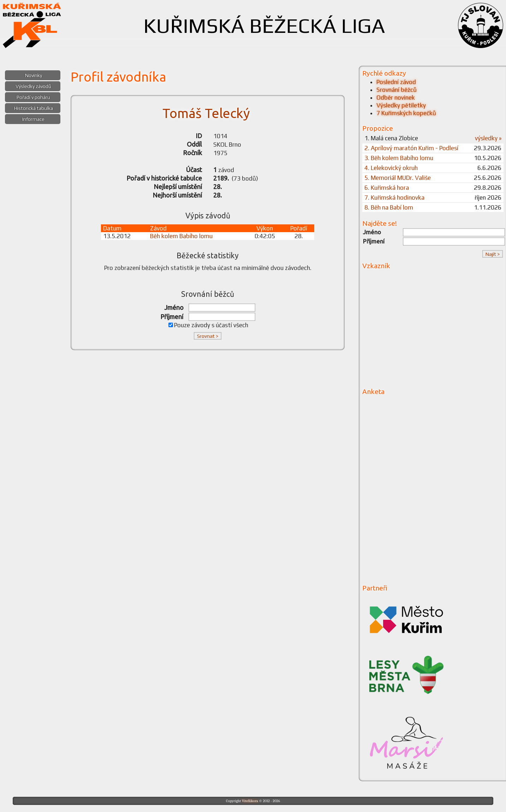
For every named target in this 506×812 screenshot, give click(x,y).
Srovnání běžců (397, 90)
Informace (33, 119)
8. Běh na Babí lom (389, 207)
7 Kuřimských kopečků (406, 113)
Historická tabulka (34, 108)
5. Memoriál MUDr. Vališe (398, 178)
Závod (158, 228)
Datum (112, 228)
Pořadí (299, 228)
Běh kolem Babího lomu (181, 236)
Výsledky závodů (33, 86)
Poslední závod (396, 82)
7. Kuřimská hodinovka (394, 198)
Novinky (34, 75)
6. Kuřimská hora (387, 188)
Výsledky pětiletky (401, 105)
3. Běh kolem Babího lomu (399, 158)
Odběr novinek (396, 98)
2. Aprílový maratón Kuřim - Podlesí (411, 148)
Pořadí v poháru (33, 97)
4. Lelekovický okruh (391, 168)
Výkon (265, 228)
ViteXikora (250, 801)
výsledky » (488, 138)
